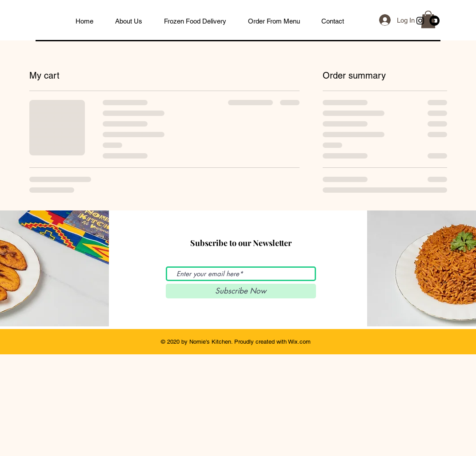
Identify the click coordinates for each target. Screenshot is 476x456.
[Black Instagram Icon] (420, 21)
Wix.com (299, 342)
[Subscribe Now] (241, 291)
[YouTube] (434, 21)
